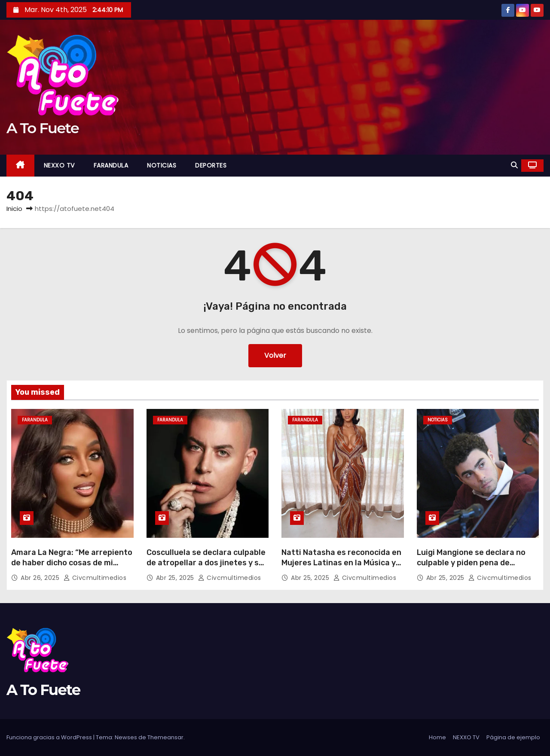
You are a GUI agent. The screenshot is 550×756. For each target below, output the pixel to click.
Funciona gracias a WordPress (50, 737)
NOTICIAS (162, 165)
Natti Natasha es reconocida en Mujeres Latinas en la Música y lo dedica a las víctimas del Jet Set (341, 568)
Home (437, 737)
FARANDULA (111, 165)
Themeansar (165, 737)
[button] (514, 165)
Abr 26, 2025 (41, 578)
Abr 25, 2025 (176, 578)
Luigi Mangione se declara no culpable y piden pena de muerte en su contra (471, 563)
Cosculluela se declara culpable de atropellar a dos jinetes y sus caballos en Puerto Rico (207, 563)
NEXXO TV (59, 165)
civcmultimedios (95, 578)
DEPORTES (211, 165)
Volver (275, 355)
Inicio (14, 209)
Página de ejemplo (513, 737)
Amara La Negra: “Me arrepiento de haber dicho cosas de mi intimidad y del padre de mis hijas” (72, 568)
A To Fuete (43, 128)
